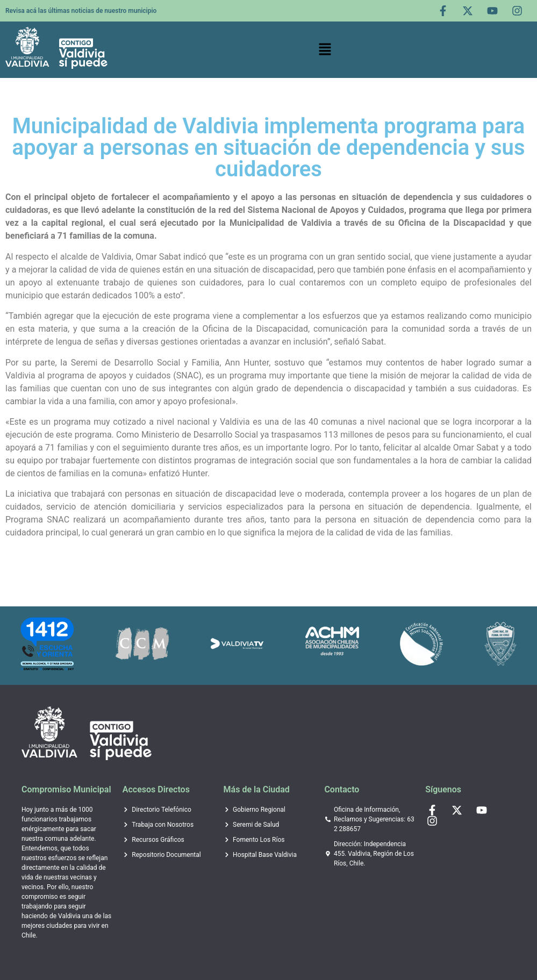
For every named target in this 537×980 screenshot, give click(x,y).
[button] (325, 50)
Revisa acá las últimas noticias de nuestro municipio (81, 11)
